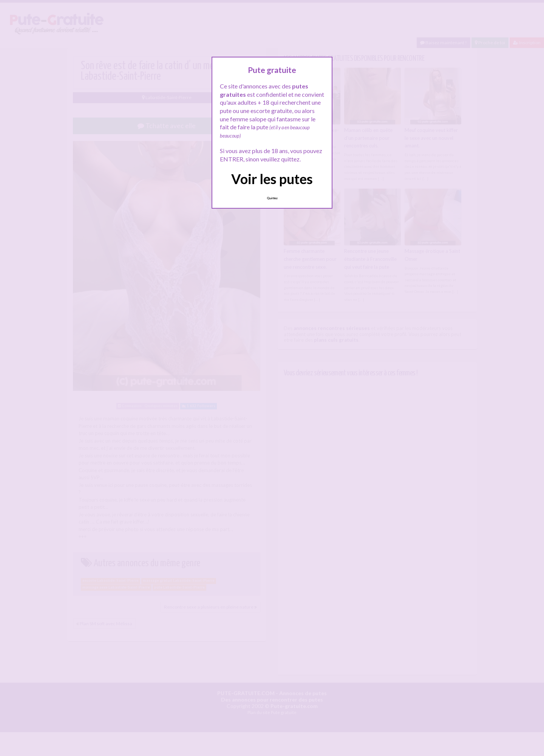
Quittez (272, 198)
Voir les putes (272, 179)
